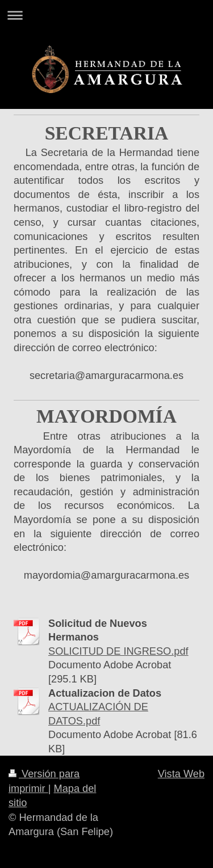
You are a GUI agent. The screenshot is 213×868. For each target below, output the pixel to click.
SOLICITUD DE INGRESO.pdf (118, 651)
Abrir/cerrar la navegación (106, 15)
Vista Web (181, 774)
